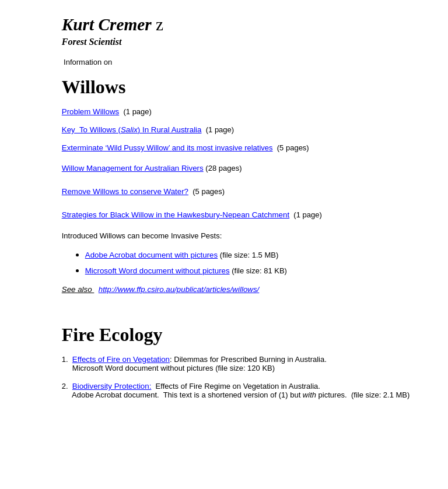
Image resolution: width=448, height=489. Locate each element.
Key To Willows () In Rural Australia (132, 130)
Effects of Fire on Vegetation (121, 359)
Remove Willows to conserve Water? (125, 191)
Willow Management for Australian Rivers (133, 168)
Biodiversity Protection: (112, 386)
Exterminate (83, 148)
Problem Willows (91, 112)
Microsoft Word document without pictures (157, 271)
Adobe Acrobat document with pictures (151, 255)
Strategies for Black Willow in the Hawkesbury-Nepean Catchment (176, 215)
